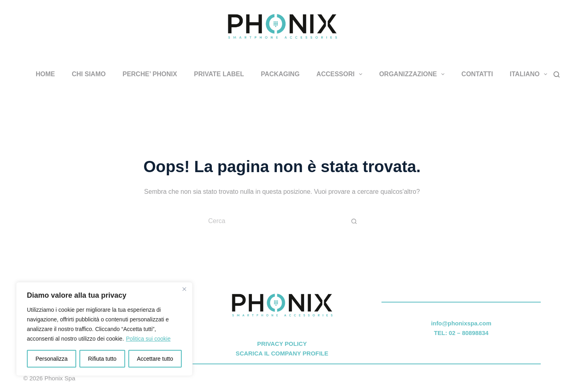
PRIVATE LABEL (219, 74)
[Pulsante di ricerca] (354, 221)
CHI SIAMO (89, 74)
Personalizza (51, 359)
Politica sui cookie (148, 339)
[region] (104, 329)
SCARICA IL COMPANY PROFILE (282, 353)
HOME (45, 74)
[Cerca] (557, 74)
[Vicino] (184, 289)
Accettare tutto (155, 359)
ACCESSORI (341, 74)
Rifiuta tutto (102, 359)
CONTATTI (477, 74)
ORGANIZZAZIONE (413, 74)
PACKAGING (280, 74)
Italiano (530, 74)
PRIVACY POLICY (282, 344)
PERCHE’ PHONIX (150, 74)
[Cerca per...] (274, 221)
